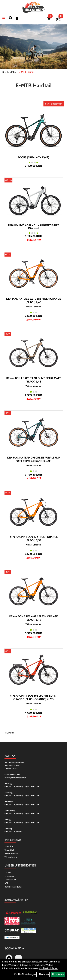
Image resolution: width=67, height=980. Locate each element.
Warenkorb (9, 846)
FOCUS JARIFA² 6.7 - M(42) (33, 157)
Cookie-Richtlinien (48, 968)
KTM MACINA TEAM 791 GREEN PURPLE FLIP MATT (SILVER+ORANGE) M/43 (33, 459)
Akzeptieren (58, 974)
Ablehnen (44, 974)
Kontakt (8, 872)
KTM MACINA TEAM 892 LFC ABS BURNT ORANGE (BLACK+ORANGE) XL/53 (34, 697)
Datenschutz (10, 880)
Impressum (9, 876)
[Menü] (4, 18)
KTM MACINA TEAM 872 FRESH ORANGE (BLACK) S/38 (34, 539)
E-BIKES (12, 72)
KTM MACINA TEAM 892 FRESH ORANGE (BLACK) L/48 (33, 618)
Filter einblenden (54, 104)
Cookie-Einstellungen (25, 974)
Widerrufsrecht (11, 857)
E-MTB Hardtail (27, 72)
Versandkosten (11, 854)
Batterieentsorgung (13, 887)
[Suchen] (11, 18)
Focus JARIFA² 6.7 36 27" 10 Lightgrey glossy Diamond (33, 226)
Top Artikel (9, 850)
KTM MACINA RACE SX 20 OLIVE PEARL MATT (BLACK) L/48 (33, 380)
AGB (6, 883)
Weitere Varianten (33, 307)
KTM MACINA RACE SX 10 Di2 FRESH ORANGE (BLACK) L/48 (33, 301)
